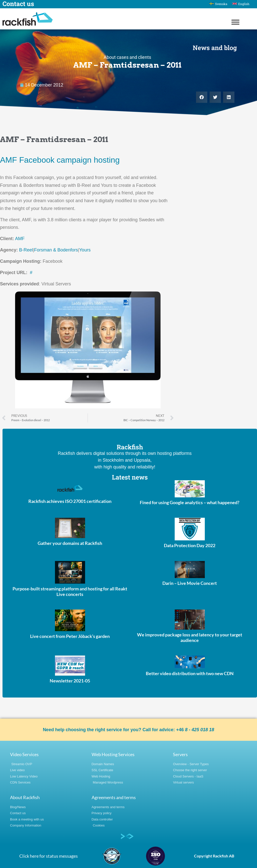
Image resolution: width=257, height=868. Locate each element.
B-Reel (26, 250)
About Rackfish (25, 797)
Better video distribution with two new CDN (190, 673)
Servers (180, 754)
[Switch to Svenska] (218, 4)
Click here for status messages (49, 856)
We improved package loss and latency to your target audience (190, 637)
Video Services (24, 754)
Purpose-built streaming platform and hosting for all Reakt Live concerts (70, 591)
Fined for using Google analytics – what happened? (190, 502)
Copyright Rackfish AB (214, 856)
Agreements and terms (114, 797)
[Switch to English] (241, 4)
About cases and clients (127, 57)
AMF (20, 239)
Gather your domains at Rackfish (70, 543)
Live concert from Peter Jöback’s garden (70, 636)
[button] (202, 97)
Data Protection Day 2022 (190, 545)
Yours (85, 250)
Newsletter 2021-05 (70, 681)
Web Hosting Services (113, 754)
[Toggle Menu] (235, 22)
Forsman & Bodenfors (56, 250)
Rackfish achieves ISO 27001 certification (70, 501)
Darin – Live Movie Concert (190, 583)
